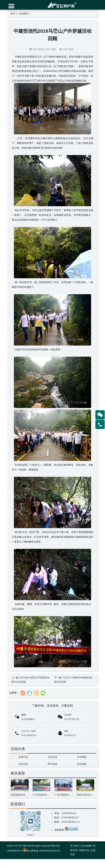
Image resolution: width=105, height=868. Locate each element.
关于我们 (75, 846)
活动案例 (23, 14)
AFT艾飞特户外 (72, 719)
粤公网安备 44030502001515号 (42, 851)
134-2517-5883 (29, 731)
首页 (13, 14)
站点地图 (86, 846)
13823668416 (69, 813)
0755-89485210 (29, 735)
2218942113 (70, 735)
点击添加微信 (28, 719)
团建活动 (84, 850)
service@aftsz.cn (71, 822)
